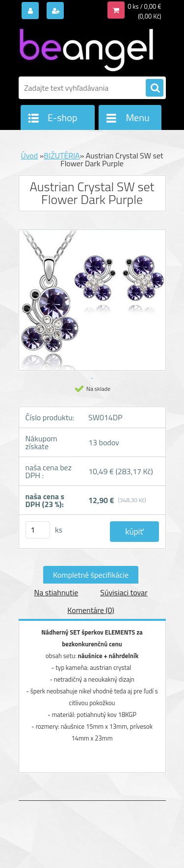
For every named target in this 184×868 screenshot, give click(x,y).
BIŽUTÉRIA (62, 155)
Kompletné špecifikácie (91, 575)
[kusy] (38, 530)
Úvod (29, 155)
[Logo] (86, 48)
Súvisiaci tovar (124, 592)
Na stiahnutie (56, 592)
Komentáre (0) (91, 610)
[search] (155, 88)
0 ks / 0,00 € (144, 6)
